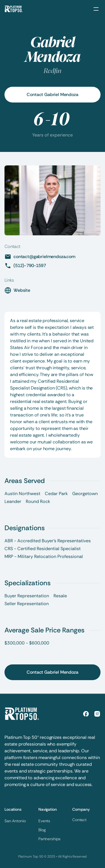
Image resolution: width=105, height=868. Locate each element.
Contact (79, 820)
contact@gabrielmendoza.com (44, 257)
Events (44, 821)
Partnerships (49, 839)
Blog (42, 830)
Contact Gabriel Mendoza (52, 94)
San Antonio (15, 821)
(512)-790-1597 (30, 266)
